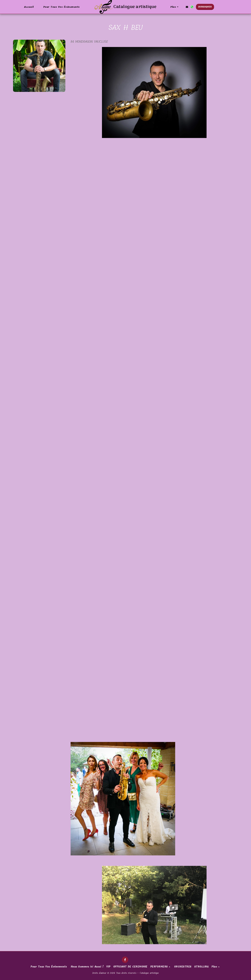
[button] (187, 7)
